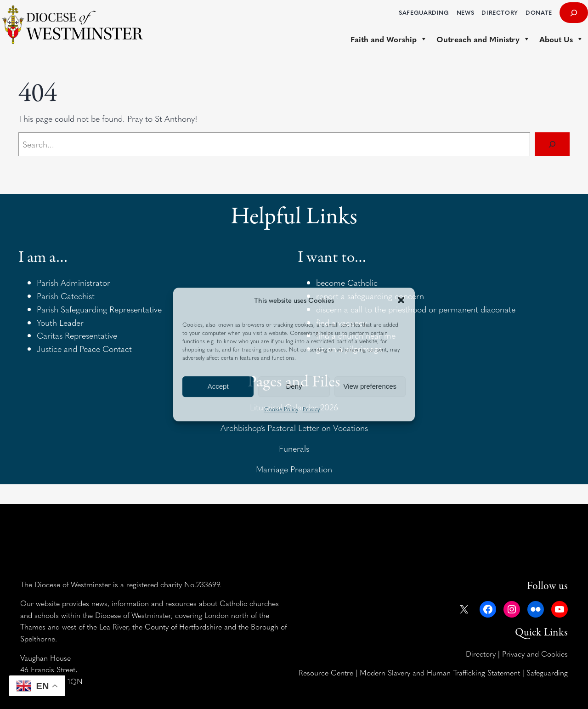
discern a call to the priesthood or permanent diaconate (416, 309)
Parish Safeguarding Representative (99, 309)
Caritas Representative (77, 335)
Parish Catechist (66, 296)
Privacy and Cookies (535, 653)
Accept (218, 386)
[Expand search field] (574, 13)
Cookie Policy (281, 409)
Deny (294, 386)
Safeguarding (547, 672)
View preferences (370, 386)
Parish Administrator (73, 282)
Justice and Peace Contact (84, 349)
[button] (401, 300)
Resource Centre (326, 672)
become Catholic (347, 282)
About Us (561, 39)
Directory (481, 653)
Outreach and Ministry (483, 39)
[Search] (552, 144)
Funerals (294, 448)
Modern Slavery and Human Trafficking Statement (440, 672)
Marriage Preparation (294, 469)
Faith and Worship (389, 39)
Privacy (311, 409)
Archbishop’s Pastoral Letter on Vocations (294, 428)
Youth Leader (60, 322)
